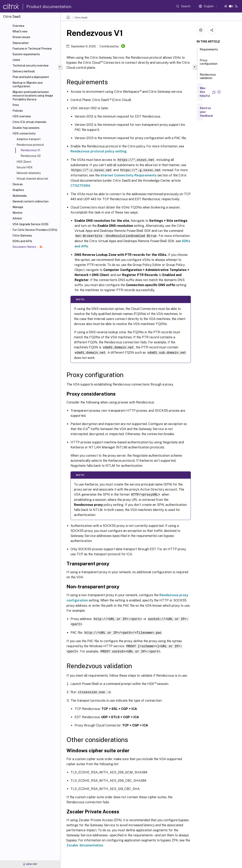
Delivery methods (24, 71)
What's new (20, 31)
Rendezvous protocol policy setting (99, 151)
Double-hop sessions (26, 128)
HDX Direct (24, 162)
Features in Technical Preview (32, 49)
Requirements (209, 51)
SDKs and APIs (22, 241)
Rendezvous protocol (30, 145)
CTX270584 (80, 185)
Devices (18, 184)
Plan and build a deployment (31, 77)
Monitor (18, 213)
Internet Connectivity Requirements (129, 175)
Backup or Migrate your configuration (28, 84)
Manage (18, 207)
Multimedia (20, 196)
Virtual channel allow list (32, 179)
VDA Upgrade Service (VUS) (30, 224)
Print (16, 105)
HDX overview (22, 116)
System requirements (26, 54)
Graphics (18, 190)
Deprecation (21, 43)
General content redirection (31, 201)
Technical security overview (31, 66)
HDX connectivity (24, 133)
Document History (27, 247)
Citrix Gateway (22, 235)
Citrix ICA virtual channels (29, 122)
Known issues (21, 37)
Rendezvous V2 (31, 156)
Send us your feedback (206, 112)
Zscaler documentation (85, 843)
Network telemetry (29, 173)
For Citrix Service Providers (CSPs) (35, 230)
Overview (18, 26)
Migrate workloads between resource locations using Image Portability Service (33, 96)
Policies (18, 111)
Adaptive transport (29, 139)
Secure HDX (25, 167)
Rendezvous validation (208, 78)
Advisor (17, 218)
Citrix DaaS (81, 18)
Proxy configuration (209, 64)
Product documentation (49, 7)
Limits (16, 60)
